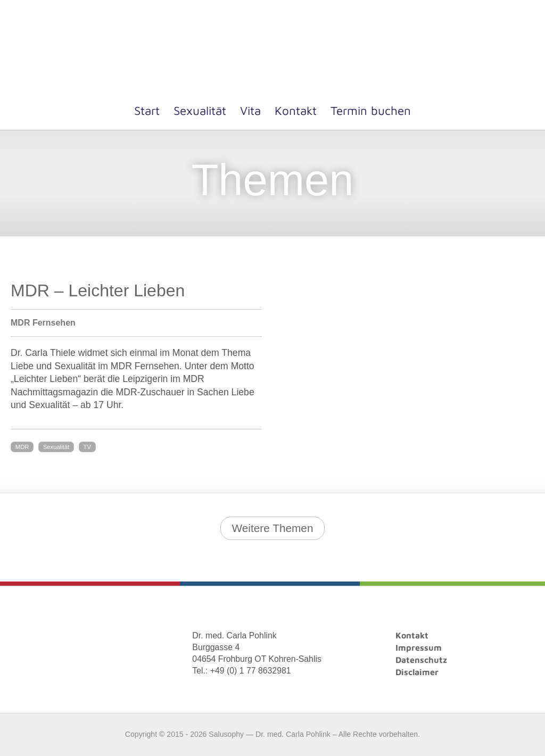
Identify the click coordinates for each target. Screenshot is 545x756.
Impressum (419, 647)
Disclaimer (417, 672)
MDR (22, 447)
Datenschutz (421, 660)
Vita (250, 110)
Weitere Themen (273, 528)
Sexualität (200, 110)
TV (87, 447)
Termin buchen (371, 110)
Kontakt (296, 110)
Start (147, 110)
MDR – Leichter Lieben (98, 290)
